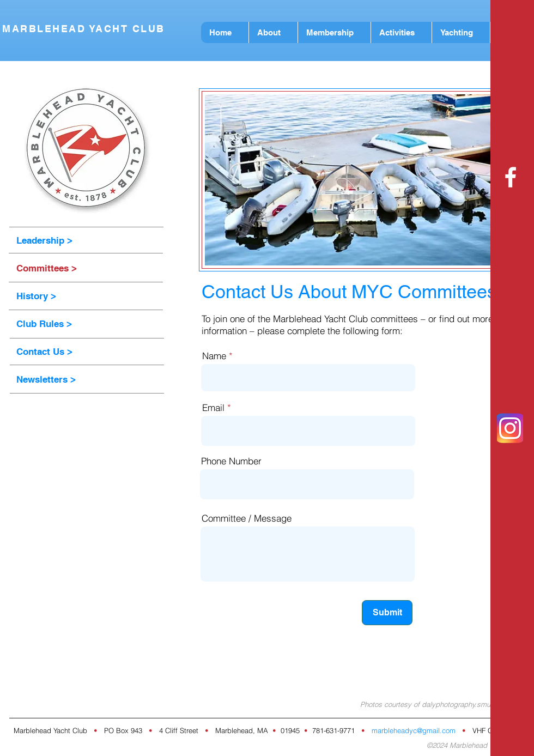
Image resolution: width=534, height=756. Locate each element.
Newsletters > (46, 379)
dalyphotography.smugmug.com (473, 704)
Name (214, 356)
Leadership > (44, 240)
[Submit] (387, 613)
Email (213, 407)
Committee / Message (247, 518)
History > (36, 296)
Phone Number (231, 461)
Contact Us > (44, 352)
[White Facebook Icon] (511, 177)
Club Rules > (44, 324)
